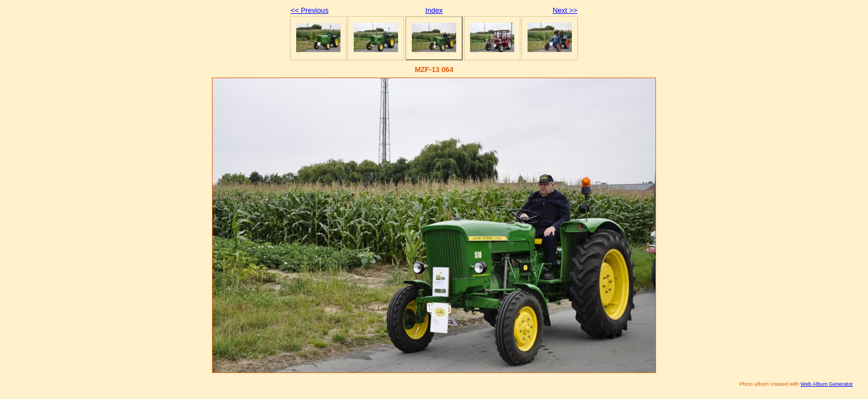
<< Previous (309, 10)
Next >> (565, 10)
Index (434, 10)
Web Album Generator (827, 384)
